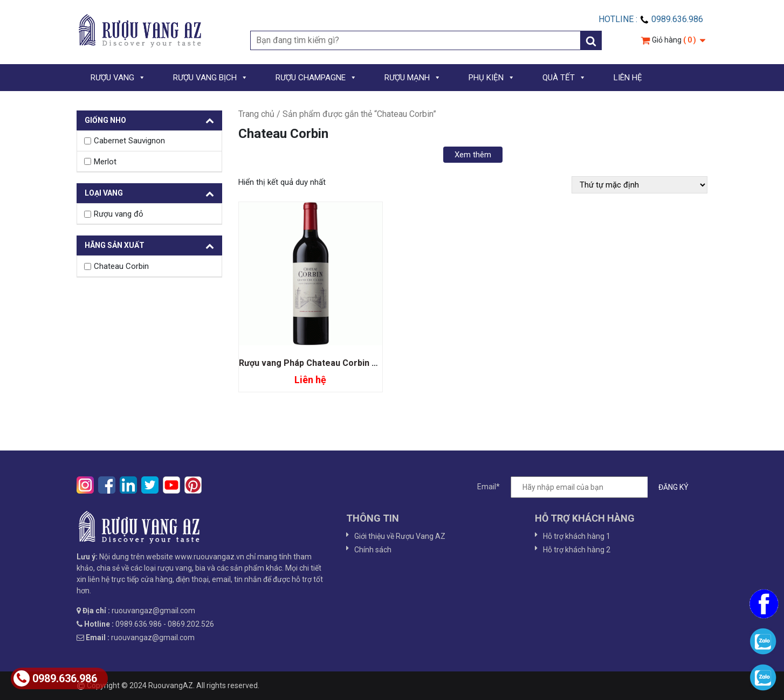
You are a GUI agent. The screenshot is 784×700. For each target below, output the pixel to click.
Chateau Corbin (121, 266)
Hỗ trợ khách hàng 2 (577, 550)
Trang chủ (256, 114)
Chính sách (373, 550)
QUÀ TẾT (564, 78)
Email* (588, 487)
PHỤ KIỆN (492, 78)
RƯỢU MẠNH (413, 78)
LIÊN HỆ (628, 78)
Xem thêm (473, 155)
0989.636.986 (55, 678)
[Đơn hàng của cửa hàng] (639, 185)
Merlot (105, 162)
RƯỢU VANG (118, 78)
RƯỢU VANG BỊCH (211, 78)
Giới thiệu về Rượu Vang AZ (400, 536)
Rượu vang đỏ (119, 214)
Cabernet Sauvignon (129, 141)
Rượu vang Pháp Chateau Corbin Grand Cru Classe (341, 363)
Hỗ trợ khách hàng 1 (577, 536)
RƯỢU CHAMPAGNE (316, 78)
